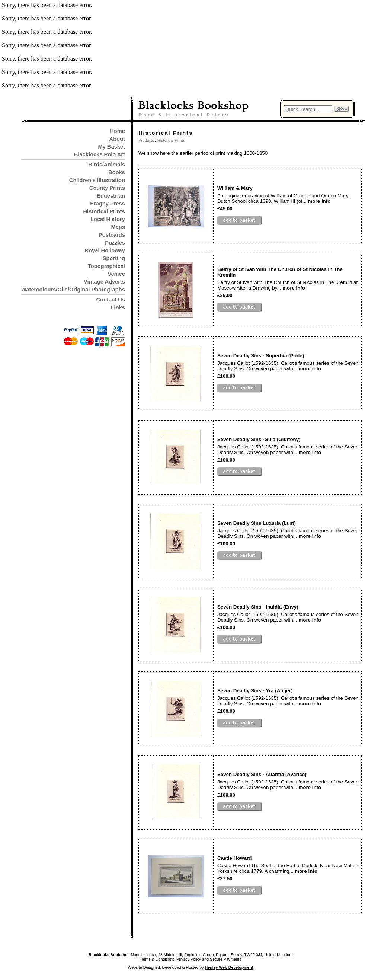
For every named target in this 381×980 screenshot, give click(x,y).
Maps (118, 227)
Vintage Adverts (104, 282)
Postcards (112, 235)
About (117, 139)
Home (117, 131)
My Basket (111, 147)
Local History (108, 219)
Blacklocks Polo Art (100, 154)
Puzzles (115, 243)
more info (319, 201)
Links (118, 307)
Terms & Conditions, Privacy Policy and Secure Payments (190, 959)
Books (117, 172)
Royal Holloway (105, 250)
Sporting (114, 258)
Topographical (106, 266)
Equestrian (111, 196)
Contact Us (111, 300)
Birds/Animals (107, 165)
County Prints (107, 188)
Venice (116, 274)
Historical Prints (104, 211)
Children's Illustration (97, 180)
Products (146, 140)
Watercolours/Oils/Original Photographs (73, 290)
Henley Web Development (229, 967)
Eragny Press (108, 204)
